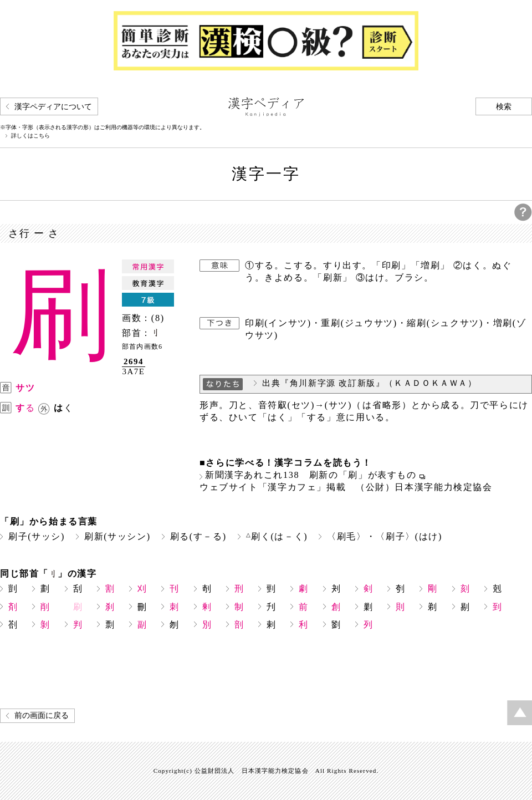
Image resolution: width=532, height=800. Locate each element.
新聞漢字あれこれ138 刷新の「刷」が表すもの (311, 475)
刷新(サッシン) (117, 536)
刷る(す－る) (198, 536)
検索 (504, 107)
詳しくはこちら (30, 136)
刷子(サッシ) (37, 536)
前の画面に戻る (42, 715)
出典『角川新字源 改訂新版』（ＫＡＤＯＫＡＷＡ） (370, 383)
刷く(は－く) (277, 536)
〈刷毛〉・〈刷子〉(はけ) (385, 536)
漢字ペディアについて (53, 107)
